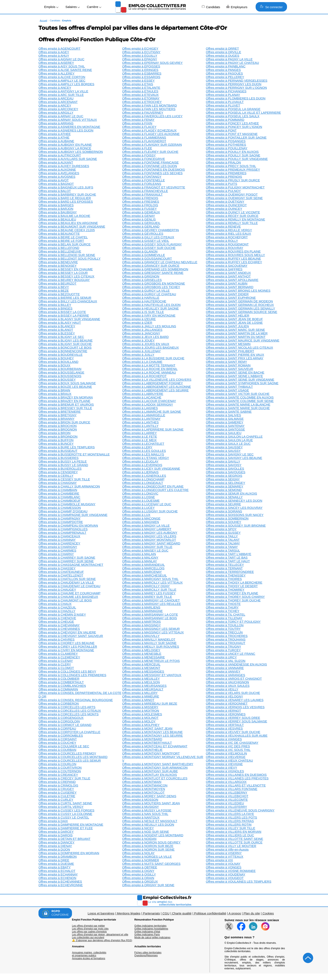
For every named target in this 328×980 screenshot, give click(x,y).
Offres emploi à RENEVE (223, 226)
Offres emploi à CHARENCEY (59, 543)
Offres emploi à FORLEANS (142, 184)
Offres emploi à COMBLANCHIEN (62, 686)
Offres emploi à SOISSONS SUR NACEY (235, 515)
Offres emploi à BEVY (54, 287)
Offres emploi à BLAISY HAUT (60, 323)
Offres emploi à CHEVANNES (59, 629)
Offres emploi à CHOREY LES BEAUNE (67, 643)
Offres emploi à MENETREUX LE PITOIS (151, 661)
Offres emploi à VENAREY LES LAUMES (235, 700)
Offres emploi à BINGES (55, 308)
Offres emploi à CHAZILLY (57, 611)
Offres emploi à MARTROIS (142, 622)
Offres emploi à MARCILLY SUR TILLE (149, 590)
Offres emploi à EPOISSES (141, 66)
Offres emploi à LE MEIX (139, 440)
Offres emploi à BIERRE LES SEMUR (65, 298)
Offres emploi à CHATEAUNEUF (61, 572)
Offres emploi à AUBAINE (56, 141)
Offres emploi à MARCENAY (142, 572)
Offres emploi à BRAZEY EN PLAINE (64, 401)
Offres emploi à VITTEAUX (225, 857)
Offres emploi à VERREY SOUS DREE (233, 718)
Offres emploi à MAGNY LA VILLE (146, 525)
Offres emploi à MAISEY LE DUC (145, 550)
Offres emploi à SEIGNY (223, 479)
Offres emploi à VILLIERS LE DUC (230, 835)
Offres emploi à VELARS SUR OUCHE (233, 693)
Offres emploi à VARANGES (225, 675)
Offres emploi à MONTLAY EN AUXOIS (150, 775)
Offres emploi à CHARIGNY (58, 547)
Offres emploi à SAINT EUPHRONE (231, 298)
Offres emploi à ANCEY (55, 88)
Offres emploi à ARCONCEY (58, 109)
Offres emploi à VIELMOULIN (226, 753)
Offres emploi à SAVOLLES (225, 469)
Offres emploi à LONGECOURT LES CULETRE (155, 490)
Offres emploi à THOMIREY (225, 590)
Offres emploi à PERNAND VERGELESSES (237, 81)
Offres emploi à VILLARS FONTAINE (232, 789)
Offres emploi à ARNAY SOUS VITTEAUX (68, 120)
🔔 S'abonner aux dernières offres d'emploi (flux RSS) (102, 940)
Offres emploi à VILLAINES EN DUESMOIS (236, 775)
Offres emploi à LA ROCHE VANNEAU (149, 372)
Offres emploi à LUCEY (138, 508)
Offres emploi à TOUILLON (225, 625)
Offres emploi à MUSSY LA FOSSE (147, 810)
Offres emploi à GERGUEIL (141, 223)
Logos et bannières (101, 913)
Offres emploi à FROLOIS (140, 205)
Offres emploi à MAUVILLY (141, 636)
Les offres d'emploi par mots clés (90, 929)
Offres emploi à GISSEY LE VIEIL (146, 241)
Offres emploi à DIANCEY (56, 842)
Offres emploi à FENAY (138, 120)
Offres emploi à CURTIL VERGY (61, 807)
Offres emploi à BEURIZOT (57, 283)
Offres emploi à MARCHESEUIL (145, 575)
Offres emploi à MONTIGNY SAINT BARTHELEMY (158, 764)
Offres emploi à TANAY (222, 547)
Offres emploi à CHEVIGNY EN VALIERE (67, 632)
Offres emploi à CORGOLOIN (59, 721)
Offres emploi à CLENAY (56, 661)
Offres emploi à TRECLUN (224, 632)
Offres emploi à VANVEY (223, 671)
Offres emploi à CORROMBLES (61, 736)
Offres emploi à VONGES (224, 867)
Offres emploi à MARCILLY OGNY (146, 586)
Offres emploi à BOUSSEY (57, 380)
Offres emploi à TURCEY (223, 650)
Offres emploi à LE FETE (140, 436)
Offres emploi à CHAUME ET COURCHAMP (69, 593)
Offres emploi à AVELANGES (59, 173)
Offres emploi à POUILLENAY (227, 148)
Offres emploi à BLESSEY (57, 333)
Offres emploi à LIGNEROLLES (144, 476)
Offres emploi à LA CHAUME (142, 362)
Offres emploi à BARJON (56, 209)
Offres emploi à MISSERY (140, 707)
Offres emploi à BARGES (56, 205)
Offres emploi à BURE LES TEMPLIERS (67, 447)
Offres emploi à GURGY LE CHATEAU (149, 294)
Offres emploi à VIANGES (224, 739)
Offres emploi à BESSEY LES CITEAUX (66, 276)
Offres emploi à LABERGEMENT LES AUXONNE (157, 387)
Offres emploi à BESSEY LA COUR (63, 273)
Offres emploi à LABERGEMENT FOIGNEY (152, 383)
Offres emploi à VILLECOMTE (227, 800)
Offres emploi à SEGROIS (224, 476)
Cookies (268, 913)
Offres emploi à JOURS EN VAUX (146, 344)
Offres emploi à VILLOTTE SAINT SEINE (234, 839)
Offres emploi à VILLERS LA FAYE (230, 814)
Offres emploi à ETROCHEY (142, 102)
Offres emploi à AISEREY (56, 63)
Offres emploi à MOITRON (141, 711)
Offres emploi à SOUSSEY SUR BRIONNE (236, 525)
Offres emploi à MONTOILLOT (143, 792)
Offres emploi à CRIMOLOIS (58, 785)
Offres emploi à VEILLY (222, 689)
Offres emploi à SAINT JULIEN (227, 326)
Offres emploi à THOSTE (223, 604)
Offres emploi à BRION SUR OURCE (64, 422)
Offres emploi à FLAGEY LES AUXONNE (151, 134)
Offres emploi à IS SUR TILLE (143, 312)
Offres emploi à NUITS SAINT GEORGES (151, 864)
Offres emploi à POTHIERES (226, 145)
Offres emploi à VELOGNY (224, 696)
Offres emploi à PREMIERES (226, 173)
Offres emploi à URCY (221, 657)
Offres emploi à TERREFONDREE (230, 572)
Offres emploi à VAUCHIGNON (227, 682)
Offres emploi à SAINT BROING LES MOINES (238, 291)
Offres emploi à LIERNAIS (140, 472)
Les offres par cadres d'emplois (89, 932)
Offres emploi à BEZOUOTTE (59, 294)
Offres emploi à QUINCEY (224, 209)
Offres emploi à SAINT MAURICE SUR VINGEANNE (243, 340)
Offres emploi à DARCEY (56, 832)
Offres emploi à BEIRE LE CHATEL (63, 237)
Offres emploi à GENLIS (139, 219)
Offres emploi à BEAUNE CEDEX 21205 (67, 230)
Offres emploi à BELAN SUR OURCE (65, 244)
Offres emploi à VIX (219, 860)
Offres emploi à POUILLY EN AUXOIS (232, 152)
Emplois (51, 7)
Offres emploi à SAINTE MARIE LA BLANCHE (238, 404)
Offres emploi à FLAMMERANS (144, 137)
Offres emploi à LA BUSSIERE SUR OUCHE (153, 358)
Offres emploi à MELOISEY (141, 650)
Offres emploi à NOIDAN (139, 839)
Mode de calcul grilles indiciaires (152, 937)
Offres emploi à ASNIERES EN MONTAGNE (69, 127)
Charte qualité (182, 913)
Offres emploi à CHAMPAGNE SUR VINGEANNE (73, 515)
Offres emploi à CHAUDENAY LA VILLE (66, 582)
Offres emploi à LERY (137, 447)
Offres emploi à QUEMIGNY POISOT (232, 194)
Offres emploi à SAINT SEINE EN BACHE (235, 372)
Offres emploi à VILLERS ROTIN (229, 825)
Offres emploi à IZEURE (139, 319)
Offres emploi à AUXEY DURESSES (64, 166)
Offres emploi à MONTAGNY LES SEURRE (152, 736)
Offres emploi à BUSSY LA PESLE (63, 461)
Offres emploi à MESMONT (141, 668)
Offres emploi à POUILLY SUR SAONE (233, 155)
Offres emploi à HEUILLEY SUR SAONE (150, 308)
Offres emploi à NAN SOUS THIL (145, 814)
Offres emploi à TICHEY (223, 611)
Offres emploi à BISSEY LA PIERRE (64, 315)
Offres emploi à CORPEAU (57, 728)
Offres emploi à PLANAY (223, 95)
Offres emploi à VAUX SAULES (228, 686)
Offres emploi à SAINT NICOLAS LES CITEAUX (239, 348)
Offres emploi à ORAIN (138, 878)
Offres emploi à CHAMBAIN (58, 490)
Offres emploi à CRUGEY (56, 789)
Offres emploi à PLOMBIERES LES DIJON (236, 98)
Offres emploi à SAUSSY (223, 451)
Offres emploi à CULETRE (57, 796)
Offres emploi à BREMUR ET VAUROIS (66, 404)
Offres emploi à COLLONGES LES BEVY (67, 671)
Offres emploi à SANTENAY (225, 426)
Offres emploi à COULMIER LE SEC (64, 746)
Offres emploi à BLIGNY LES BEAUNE (66, 340)
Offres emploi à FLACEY (139, 127)
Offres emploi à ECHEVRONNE (61, 885)
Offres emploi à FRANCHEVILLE (145, 191)
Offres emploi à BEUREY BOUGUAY (64, 280)
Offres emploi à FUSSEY (140, 209)
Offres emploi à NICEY (138, 828)
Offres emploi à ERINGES (140, 70)
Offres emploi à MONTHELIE (142, 750)
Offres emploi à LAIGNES (140, 408)
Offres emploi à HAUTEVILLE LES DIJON (151, 305)
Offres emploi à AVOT (54, 180)
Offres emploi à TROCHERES (227, 636)
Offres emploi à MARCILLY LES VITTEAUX (152, 582)
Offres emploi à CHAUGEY (57, 590)
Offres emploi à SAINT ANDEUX (228, 273)
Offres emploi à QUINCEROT (226, 205)
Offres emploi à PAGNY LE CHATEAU (232, 63)
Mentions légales (129, 913)
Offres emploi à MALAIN (139, 554)
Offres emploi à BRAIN (54, 390)
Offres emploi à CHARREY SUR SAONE (67, 558)
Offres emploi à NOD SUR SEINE (146, 832)
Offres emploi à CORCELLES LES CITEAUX (70, 711)
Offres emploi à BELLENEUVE (60, 251)
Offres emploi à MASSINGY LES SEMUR (151, 629)
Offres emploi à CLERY (55, 664)
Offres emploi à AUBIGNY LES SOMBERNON (71, 152)
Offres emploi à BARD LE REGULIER (65, 198)
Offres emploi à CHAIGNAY (58, 483)
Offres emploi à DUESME (56, 864)
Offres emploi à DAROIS (56, 835)
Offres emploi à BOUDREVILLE (61, 355)
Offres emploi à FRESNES (141, 202)
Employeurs (237, 7)
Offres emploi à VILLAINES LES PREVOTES (237, 778)
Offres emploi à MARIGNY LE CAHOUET (151, 600)
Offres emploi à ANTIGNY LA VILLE (63, 91)
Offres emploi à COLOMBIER (59, 679)
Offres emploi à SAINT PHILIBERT (230, 351)
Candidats (211, 7)
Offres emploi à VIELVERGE (226, 757)
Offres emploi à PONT (221, 130)
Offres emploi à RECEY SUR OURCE (232, 216)
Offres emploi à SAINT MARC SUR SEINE (235, 330)
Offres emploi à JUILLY (138, 355)
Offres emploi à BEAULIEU (57, 219)
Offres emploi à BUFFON (56, 440)
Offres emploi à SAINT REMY (226, 362)
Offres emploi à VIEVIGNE (224, 764)
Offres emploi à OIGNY (138, 871)
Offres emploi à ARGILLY (56, 113)
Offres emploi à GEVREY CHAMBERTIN (151, 230)
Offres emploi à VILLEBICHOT (227, 796)
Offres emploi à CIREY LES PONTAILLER (68, 647)
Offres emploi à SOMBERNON (227, 518)
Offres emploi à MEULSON (141, 682)
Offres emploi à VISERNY (224, 853)
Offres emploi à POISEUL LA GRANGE (233, 109)
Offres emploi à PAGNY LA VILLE (229, 59)
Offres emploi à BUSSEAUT (58, 451)
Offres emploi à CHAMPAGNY (60, 518)
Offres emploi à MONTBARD (142, 739)
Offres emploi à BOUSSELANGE (61, 372)
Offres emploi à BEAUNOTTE (59, 234)
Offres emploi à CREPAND (57, 782)
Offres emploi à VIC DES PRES (228, 746)
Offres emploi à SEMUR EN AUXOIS (231, 493)
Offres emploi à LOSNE (138, 497)
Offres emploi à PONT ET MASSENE (232, 134)
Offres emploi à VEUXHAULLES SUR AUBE (237, 736)
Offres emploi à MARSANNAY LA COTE (150, 614)
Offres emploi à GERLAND (141, 226)
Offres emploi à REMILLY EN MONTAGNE (235, 219)
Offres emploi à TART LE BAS (227, 558)
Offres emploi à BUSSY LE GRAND (63, 465)
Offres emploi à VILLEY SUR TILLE (231, 828)
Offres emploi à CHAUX (55, 604)
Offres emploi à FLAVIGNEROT (144, 141)
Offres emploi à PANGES (223, 70)
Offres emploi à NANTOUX (141, 817)
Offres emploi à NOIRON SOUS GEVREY (151, 842)
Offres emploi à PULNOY (223, 191)
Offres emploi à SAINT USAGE (227, 390)
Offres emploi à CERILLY (56, 476)
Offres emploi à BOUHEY (56, 358)
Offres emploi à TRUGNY (224, 647)
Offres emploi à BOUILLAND (58, 362)
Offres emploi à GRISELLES (142, 280)
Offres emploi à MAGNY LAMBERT (147, 529)
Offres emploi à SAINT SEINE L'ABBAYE (234, 376)
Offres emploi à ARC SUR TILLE (61, 95)
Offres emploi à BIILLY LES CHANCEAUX (68, 301)
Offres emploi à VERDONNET (227, 703)
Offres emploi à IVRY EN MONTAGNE (149, 315)
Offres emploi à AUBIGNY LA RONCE (65, 148)
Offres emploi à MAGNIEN (141, 522)
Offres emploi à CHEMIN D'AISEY (62, 614)
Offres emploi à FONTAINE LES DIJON (150, 166)
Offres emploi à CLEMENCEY (59, 657)
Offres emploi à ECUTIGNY (141, 52)
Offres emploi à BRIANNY (56, 419)
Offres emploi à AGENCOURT (59, 48)
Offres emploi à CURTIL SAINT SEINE (65, 803)
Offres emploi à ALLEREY (56, 73)
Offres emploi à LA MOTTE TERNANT (149, 365)
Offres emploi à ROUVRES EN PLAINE (233, 251)
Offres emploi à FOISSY (139, 155)
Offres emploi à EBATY (55, 867)
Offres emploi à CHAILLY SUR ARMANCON (69, 486)
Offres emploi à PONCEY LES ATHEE (232, 123)
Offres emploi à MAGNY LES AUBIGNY (150, 533)
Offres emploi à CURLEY (56, 800)
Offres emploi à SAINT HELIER (228, 315)
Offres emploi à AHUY (54, 56)
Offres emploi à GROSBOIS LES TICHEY (151, 287)
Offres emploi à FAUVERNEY (143, 113)
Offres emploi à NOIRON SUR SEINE (148, 849)
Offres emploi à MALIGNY (140, 558)
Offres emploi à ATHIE (54, 137)
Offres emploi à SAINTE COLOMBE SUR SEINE (240, 401)
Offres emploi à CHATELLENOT (61, 575)
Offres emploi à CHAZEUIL (57, 607)
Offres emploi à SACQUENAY (227, 266)
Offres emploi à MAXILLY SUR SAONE (149, 643)
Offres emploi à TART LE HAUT (228, 561)
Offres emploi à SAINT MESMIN (228, 344)
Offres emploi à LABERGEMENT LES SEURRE (155, 390)
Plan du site (252, 913)
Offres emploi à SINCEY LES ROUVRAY (234, 508)
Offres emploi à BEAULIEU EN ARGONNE (68, 223)
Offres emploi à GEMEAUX (141, 212)
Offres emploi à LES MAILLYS (143, 454)
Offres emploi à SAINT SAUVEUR (229, 369)
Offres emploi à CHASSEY (57, 568)
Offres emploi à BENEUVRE (58, 262)
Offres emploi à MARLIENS (141, 607)
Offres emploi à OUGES (223, 56)
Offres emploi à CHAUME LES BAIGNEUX (68, 597)
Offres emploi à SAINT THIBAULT (229, 387)
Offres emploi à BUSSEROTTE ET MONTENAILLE (74, 454)
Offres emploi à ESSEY (138, 81)
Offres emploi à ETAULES (140, 91)
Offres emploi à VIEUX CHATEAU (229, 760)
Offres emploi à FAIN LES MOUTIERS (149, 109)
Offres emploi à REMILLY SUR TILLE (232, 223)
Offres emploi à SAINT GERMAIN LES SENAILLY (240, 308)
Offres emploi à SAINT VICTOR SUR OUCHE (238, 394)
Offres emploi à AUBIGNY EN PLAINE (65, 145)
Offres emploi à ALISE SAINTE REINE (65, 70)
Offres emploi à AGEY (54, 52)
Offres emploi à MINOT (138, 700)
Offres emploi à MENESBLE (142, 654)
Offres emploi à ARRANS (56, 123)
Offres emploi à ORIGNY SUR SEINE (148, 885)
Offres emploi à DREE (54, 860)
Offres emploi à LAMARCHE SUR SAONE (152, 412)
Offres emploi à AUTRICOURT (60, 155)
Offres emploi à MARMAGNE (142, 611)
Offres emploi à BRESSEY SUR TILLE (65, 408)
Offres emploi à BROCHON (58, 426)
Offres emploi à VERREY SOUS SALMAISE (236, 721)
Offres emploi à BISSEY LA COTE (62, 312)
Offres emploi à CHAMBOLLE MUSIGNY (67, 504)
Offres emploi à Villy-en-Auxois (227, 849)
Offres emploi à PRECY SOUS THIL (231, 166)
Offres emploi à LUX (136, 515)
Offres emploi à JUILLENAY (142, 351)
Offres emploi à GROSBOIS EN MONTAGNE (154, 283)
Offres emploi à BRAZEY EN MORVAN (66, 397)
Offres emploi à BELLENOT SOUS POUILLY (70, 259)
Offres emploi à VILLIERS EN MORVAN (234, 832)
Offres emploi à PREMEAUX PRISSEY (233, 170)
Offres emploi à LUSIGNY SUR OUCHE (150, 511)
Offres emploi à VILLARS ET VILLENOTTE (236, 785)
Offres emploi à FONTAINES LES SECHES (152, 173)
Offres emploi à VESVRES (224, 728)
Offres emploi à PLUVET (223, 105)
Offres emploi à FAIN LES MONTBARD (149, 105)
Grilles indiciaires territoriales (150, 926)
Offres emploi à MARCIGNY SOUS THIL (150, 579)
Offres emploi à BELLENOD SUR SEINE (67, 255)
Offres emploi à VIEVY (222, 768)
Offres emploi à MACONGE (141, 518)
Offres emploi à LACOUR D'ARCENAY (149, 401)
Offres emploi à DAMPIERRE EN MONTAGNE (71, 825)
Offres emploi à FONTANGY (142, 177)
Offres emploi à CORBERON (59, 703)
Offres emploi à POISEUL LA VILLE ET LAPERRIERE (243, 113)
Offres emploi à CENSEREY (58, 472)
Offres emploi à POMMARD (225, 120)
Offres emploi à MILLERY (140, 693)
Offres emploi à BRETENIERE (60, 412)
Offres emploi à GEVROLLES (143, 234)
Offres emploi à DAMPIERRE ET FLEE (66, 828)
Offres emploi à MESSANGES (143, 671)
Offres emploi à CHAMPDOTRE (61, 522)
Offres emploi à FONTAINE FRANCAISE (150, 162)
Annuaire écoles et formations (89, 958)
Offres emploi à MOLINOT (140, 718)
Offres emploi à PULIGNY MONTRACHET (235, 187)
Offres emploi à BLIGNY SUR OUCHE (65, 344)
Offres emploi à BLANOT (56, 330)
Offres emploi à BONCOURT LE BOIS (65, 348)
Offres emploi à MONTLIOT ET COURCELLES (155, 778)
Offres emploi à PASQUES (224, 73)
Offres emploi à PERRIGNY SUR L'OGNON (236, 88)
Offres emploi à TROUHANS (226, 639)
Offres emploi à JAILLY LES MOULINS (149, 326)
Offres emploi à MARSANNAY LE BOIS (150, 618)
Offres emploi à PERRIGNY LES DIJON (234, 84)
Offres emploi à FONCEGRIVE (144, 159)
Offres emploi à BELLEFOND (59, 248)
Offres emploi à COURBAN (57, 750)
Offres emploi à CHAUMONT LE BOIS (65, 600)
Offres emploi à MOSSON (140, 800)
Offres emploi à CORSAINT (58, 739)
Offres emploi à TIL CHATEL (226, 614)
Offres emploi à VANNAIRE (225, 668)
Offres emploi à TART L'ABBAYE (229, 554)
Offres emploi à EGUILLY (140, 56)
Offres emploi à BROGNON (58, 429)
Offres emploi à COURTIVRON (60, 768)
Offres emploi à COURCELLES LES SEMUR (70, 760)
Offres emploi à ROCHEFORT (227, 237)
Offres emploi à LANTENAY (141, 419)
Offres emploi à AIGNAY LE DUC (61, 59)
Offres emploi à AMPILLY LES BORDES (66, 84)
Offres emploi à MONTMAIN (142, 782)
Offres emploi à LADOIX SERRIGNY (148, 404)
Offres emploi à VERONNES (226, 714)
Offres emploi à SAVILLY (223, 461)
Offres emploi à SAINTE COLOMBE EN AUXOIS (240, 397)
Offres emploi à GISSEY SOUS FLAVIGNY (152, 244)
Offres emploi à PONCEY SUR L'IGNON (234, 127)
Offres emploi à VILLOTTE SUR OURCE (234, 842)
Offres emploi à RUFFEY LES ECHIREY (234, 262)
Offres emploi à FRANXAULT (142, 194)
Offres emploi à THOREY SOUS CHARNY (235, 597)
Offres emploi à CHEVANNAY (59, 625)
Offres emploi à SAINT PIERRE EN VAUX (235, 355)
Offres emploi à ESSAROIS (141, 77)
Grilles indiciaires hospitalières (151, 929)
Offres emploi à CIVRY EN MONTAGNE (66, 650)
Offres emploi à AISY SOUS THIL (62, 66)
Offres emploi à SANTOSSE (225, 429)
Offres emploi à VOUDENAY (226, 874)
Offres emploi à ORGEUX (140, 881)
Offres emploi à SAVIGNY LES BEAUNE (234, 458)
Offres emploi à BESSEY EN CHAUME (66, 269)
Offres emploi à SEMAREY (225, 486)
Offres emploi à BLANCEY (57, 326)
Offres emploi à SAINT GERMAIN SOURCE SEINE (242, 312)
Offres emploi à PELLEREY (225, 77)
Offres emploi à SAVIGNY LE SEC (230, 454)
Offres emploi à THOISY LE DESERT (232, 586)
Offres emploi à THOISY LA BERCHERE (234, 582)
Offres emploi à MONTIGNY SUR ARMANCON (155, 768)
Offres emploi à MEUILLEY (141, 679)
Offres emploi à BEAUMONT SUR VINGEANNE (72, 226)
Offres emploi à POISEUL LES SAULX (233, 116)
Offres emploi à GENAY (139, 216)
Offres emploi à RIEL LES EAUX (228, 234)
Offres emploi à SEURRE (223, 504)
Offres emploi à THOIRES (224, 579)
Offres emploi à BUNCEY (56, 444)
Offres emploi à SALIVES (223, 415)
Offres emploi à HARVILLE (141, 298)
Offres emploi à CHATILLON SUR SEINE (67, 579)
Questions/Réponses (146, 955)
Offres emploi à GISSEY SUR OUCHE (149, 248)
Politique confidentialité (210, 913)
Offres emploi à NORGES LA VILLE (147, 857)
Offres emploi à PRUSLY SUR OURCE (233, 180)
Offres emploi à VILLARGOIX (226, 782)
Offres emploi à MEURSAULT (143, 689)
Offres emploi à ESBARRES (142, 73)
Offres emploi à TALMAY (223, 543)
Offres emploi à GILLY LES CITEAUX (148, 237)
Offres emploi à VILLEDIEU (225, 803)
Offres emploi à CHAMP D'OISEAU (63, 511)
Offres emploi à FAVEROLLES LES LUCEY (152, 116)
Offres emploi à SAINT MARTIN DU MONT (236, 337)
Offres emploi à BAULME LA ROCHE (64, 216)
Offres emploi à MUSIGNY (141, 807)
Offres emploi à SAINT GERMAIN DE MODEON (239, 301)
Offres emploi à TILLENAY (224, 618)
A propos (235, 913)
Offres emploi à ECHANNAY (58, 874)
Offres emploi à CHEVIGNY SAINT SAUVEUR (71, 636)
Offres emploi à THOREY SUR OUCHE (233, 600)
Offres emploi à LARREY (140, 433)
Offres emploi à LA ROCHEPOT (144, 376)
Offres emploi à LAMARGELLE (144, 415)
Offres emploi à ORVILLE (224, 52)
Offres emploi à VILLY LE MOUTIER (231, 846)
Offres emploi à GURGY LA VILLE (146, 291)
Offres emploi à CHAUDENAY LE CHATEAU (69, 586)
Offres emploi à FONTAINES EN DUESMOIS (154, 170)
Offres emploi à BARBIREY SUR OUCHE (67, 194)
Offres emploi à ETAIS (138, 84)
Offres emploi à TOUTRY (223, 629)
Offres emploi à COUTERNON (60, 771)
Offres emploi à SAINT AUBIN (227, 283)
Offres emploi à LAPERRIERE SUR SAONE (153, 429)
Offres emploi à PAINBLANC (226, 66)
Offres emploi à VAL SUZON (226, 661)
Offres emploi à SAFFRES (224, 269)
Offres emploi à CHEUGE (56, 622)
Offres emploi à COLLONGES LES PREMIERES (72, 675)
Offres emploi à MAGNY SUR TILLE (147, 547)
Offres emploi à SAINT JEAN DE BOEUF (234, 319)
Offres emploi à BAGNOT (56, 184)
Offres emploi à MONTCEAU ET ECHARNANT (155, 746)
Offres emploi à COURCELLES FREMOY (67, 753)
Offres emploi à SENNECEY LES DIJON (234, 501)
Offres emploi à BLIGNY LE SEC (61, 337)
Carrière (94, 7)
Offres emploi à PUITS (222, 184)
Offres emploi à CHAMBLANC (59, 497)
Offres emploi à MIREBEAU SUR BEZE (150, 703)
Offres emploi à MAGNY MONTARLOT (149, 540)
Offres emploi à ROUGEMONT (227, 244)
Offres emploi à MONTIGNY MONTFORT (151, 753)
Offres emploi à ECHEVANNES (60, 881)
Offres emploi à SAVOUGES (226, 472)
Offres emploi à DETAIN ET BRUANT (64, 839)
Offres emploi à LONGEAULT (143, 483)
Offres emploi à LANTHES (140, 422)
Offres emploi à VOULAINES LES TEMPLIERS (239, 881)
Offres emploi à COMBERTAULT (61, 682)
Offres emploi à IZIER (137, 323)
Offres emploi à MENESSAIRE (143, 657)
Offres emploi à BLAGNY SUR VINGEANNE (69, 319)
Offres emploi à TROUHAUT (226, 643)
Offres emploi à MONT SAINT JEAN (147, 728)
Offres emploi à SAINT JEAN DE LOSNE (234, 323)
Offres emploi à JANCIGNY (141, 333)
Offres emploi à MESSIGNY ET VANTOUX (152, 675)
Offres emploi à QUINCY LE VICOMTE (233, 212)
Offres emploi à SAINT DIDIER (227, 294)
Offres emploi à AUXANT (56, 162)
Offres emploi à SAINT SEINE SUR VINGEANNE (240, 380)
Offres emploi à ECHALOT (57, 871)
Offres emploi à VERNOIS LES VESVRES (235, 707)
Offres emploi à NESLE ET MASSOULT (150, 821)
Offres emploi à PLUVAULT (225, 102)
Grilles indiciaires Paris (147, 935)
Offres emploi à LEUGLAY (140, 461)
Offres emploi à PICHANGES (226, 91)
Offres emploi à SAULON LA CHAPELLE (234, 436)
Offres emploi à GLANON (140, 251)
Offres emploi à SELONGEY (225, 483)
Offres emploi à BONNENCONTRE (63, 351)
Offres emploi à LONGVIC (140, 493)
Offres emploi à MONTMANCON (145, 785)
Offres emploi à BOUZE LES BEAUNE (65, 387)
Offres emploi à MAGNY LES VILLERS (149, 536)
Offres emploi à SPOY (221, 529)
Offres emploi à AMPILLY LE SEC (62, 81)
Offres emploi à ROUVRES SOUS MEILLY (235, 255)
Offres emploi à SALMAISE (225, 419)
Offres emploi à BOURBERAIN (60, 369)
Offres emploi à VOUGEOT (225, 878)
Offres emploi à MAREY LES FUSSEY (149, 593)
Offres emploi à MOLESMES (142, 714)
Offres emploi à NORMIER (141, 860)
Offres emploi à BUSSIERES (58, 458)
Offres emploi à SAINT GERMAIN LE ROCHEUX (240, 305)
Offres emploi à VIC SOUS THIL (228, 750)
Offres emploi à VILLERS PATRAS (230, 821)
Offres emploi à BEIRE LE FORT (61, 241)
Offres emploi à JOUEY (138, 340)
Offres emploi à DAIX (53, 821)
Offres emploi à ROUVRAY (225, 248)
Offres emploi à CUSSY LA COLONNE (65, 814)
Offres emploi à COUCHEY (57, 743)
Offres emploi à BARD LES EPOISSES (66, 202)
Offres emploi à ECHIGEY (140, 48)
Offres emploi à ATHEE (55, 134)
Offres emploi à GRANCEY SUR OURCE (151, 266)
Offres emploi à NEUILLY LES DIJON (148, 825)
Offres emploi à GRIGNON (141, 276)
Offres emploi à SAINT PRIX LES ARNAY (235, 358)
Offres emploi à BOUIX (54, 365)
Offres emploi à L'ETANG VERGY (146, 458)
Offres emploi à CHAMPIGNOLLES (63, 529)
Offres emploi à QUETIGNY (225, 202)
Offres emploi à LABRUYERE (143, 394)
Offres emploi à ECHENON (57, 878)
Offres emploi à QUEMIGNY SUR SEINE (234, 198)
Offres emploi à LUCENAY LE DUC (147, 504)
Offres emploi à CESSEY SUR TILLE (64, 479)
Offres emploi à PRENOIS (224, 177)
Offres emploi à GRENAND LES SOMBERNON (155, 269)
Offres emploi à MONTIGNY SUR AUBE (150, 771)
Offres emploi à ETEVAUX (140, 95)
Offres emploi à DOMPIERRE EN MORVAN (69, 853)
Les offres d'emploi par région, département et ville (100, 935)
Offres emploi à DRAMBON (58, 857)
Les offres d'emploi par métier (88, 926)
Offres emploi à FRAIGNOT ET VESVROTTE (154, 187)
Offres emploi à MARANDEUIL (143, 565)
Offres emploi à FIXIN (137, 123)
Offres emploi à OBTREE (140, 867)
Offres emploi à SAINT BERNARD (230, 287)
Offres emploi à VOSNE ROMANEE (231, 871)
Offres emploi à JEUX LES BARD (145, 337)
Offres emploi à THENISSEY (226, 575)
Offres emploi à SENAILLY (224, 497)
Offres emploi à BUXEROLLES (60, 469)
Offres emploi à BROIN (54, 433)
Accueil (43, 21)
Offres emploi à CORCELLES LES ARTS (67, 707)
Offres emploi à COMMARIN (58, 689)
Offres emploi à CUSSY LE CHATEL (64, 817)
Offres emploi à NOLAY (138, 853)
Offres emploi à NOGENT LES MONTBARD (153, 835)
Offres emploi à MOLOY (139, 721)
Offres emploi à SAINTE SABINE (229, 412)
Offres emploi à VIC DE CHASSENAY (232, 743)
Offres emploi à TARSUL (223, 550)
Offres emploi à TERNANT (224, 568)
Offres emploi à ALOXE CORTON (62, 77)
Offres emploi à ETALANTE (141, 88)
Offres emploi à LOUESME (141, 501)
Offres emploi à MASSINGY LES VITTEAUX (153, 632)
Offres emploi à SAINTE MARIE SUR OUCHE (238, 408)
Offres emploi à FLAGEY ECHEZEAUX (149, 130)
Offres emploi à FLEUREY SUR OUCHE (150, 152)
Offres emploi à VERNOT (223, 711)
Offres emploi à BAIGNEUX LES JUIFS (66, 187)
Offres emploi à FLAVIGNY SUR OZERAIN (152, 145)
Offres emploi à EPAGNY (140, 59)
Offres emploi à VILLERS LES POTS (231, 817)
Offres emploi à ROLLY (222, 241)
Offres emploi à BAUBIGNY (58, 212)
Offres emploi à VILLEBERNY (227, 792)
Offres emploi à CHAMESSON (60, 508)
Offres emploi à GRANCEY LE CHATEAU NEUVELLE (160, 262)
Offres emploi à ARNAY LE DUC (61, 116)
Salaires (73, 7)
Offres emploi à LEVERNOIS (142, 465)
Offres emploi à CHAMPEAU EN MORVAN (68, 525)
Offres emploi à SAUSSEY (224, 447)
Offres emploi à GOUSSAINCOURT (147, 259)
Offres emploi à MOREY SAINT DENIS (149, 796)
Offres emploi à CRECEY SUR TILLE (64, 778)
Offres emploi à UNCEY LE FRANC (231, 654)
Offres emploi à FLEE (137, 148)
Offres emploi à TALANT (223, 540)
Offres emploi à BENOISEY (58, 266)
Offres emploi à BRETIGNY (58, 415)
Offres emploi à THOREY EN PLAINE (232, 593)
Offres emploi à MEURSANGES (144, 686)
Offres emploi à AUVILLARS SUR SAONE (68, 159)
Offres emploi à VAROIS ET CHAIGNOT (234, 679)
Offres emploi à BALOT (55, 191)
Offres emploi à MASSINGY (142, 625)
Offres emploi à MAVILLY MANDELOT (149, 639)
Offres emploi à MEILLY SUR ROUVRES (151, 647)
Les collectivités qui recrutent (88, 937)
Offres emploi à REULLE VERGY (229, 230)
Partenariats (152, 913)
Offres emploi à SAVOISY (224, 465)
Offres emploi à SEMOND (224, 490)
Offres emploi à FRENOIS (140, 198)
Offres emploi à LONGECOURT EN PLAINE (153, 486)
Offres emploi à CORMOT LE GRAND (65, 725)
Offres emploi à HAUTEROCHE (144, 301)
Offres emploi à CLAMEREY (58, 654)
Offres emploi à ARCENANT (58, 102)
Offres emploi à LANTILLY (140, 426)
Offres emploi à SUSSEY (223, 533)
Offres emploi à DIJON (54, 849)
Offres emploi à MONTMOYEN (144, 789)
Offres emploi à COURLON (57, 764)
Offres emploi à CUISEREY (58, 792)
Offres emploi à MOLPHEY (141, 725)
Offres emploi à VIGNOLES (225, 771)
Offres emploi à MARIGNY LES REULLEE (151, 604)
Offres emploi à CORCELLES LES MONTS (69, 714)
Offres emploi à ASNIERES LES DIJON (66, 130)
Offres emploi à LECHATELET (143, 444)
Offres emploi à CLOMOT (56, 668)
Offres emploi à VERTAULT (225, 725)
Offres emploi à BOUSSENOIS (60, 376)
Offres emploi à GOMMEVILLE (144, 255)
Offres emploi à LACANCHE (142, 397)
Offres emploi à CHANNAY (57, 540)
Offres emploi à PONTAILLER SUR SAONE (236, 137)
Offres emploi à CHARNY (56, 554)
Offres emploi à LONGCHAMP (143, 479)
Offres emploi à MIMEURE (141, 696)
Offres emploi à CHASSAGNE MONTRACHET (71, 565)
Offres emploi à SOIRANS (224, 511)
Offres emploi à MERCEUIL (141, 664)
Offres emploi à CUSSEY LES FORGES (66, 810)
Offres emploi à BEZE (54, 291)
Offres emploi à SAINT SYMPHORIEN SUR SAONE (242, 383)
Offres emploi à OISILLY (139, 874)
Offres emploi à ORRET (222, 48)
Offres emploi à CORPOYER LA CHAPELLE (69, 732)
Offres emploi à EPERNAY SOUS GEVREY (152, 63)
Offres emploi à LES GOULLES (144, 451)
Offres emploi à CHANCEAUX (59, 536)
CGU (166, 913)
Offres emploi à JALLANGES (142, 330)
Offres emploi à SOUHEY (224, 522)
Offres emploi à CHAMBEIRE (59, 493)
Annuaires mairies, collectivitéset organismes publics (89, 954)
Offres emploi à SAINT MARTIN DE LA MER (237, 333)
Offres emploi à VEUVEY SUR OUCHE (233, 732)
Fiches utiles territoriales (148, 953)
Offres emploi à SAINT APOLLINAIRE (232, 280)
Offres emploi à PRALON (223, 162)
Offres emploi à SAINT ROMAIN (228, 365)
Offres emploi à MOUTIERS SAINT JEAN (151, 803)
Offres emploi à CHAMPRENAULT (62, 533)
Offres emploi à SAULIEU (224, 433)
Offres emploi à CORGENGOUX (61, 718)
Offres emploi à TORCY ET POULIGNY (233, 622)
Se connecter (271, 7)
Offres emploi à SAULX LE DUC (228, 444)
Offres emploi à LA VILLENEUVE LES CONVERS (157, 380)
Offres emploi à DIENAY (55, 846)
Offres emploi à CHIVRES (56, 639)
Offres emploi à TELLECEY (225, 565)
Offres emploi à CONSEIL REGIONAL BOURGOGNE (76, 700)
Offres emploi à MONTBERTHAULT (147, 743)
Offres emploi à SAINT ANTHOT (228, 276)
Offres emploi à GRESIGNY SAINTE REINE (153, 273)
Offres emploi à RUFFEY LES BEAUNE (233, 259)
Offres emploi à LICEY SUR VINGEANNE (151, 469)
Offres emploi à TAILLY (222, 536)
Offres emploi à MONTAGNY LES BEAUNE (152, 732)
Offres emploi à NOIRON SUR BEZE (148, 846)
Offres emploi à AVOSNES (57, 177)
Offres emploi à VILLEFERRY (226, 807)
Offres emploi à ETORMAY (141, 98)
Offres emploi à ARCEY (55, 105)
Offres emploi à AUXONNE (57, 170)
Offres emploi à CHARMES (57, 550)
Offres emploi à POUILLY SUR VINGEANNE (237, 159)
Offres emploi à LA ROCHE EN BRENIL (150, 369)
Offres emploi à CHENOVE (57, 618)
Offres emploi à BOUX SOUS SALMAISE (67, 383)
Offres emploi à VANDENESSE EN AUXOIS (236, 664)
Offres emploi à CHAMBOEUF (60, 501)
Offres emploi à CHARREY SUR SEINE (66, 561)
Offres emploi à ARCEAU (56, 98)
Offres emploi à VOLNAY (223, 864)
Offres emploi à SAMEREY (225, 422)
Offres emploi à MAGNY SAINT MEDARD (151, 543)
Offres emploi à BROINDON (58, 436)
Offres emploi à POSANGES (226, 141)
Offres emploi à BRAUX (55, 394)
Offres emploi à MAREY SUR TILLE (147, 597)
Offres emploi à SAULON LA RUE (229, 440)
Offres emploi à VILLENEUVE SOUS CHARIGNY (240, 810)
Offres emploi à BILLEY (55, 305)
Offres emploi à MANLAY (140, 561)
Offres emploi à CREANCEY (58, 775)
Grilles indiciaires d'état (147, 932)
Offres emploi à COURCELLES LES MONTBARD (73, 757)
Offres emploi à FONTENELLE (143, 180)
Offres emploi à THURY (222, 607)
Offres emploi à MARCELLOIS (143, 568)
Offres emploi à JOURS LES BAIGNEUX (151, 348)
